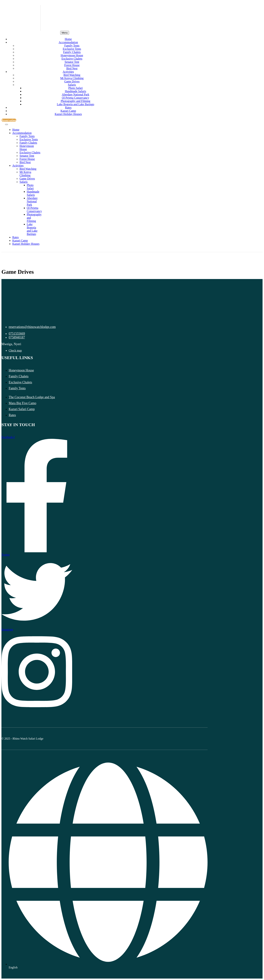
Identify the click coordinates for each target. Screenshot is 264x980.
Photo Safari (76, 88)
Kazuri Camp (68, 111)
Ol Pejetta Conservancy (75, 98)
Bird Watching (72, 75)
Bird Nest (72, 68)
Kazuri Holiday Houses (68, 114)
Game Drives (72, 81)
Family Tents (72, 46)
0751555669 (17, 334)
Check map (15, 350)
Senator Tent (72, 62)
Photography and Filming (76, 101)
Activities (68, 72)
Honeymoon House (72, 55)
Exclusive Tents (72, 49)
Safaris (72, 85)
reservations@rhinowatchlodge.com (32, 327)
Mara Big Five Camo (22, 403)
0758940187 (17, 337)
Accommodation (68, 42)
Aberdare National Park (76, 94)
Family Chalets (72, 52)
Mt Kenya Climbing (72, 78)
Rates (68, 108)
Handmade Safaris (76, 91)
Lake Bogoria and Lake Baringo (76, 104)
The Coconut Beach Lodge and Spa (32, 397)
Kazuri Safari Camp (22, 409)
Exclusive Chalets (72, 59)
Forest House (72, 65)
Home (68, 39)
